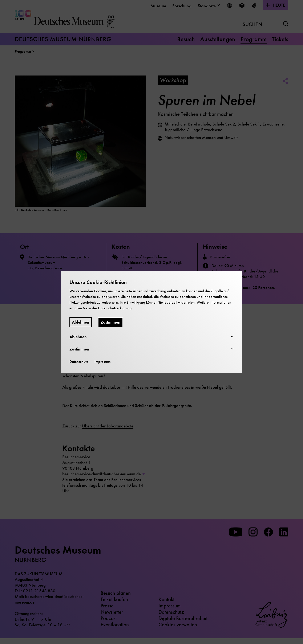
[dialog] (151, 322)
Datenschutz (79, 362)
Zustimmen (110, 322)
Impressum (103, 362)
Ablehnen (81, 322)
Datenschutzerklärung (115, 308)
